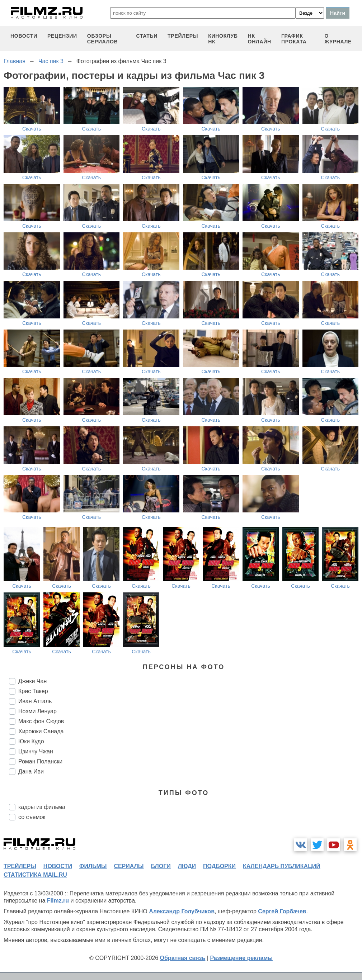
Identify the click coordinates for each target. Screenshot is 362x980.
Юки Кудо (31, 741)
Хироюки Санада (41, 731)
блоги (161, 866)
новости (24, 36)
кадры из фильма (42, 807)
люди (187, 866)
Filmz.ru (58, 901)
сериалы (129, 866)
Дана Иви (31, 771)
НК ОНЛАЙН (260, 39)
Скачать (32, 129)
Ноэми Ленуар (37, 711)
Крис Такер (33, 691)
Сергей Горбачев (282, 911)
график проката (294, 39)
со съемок (32, 817)
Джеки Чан (32, 681)
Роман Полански (40, 761)
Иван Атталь (35, 701)
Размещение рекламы (241, 958)
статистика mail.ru (35, 875)
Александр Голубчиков (182, 911)
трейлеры (183, 36)
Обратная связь (183, 958)
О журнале (338, 39)
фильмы (93, 866)
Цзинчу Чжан (36, 751)
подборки (219, 866)
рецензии (62, 36)
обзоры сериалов (103, 39)
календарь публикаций (282, 866)
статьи (147, 36)
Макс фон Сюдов (41, 721)
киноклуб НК (223, 39)
